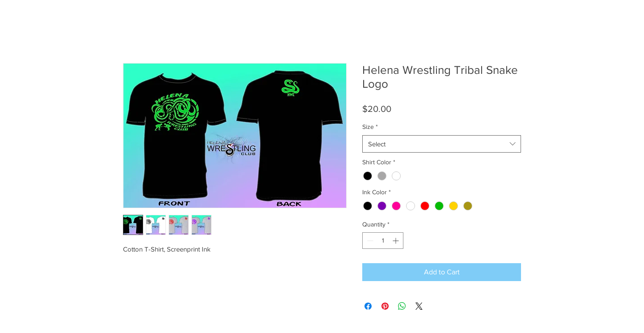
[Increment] (396, 241)
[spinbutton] (383, 241)
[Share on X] (419, 306)
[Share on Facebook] (368, 306)
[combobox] (442, 144)
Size (370, 127)
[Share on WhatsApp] (402, 306)
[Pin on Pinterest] (385, 306)
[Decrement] (369, 241)
